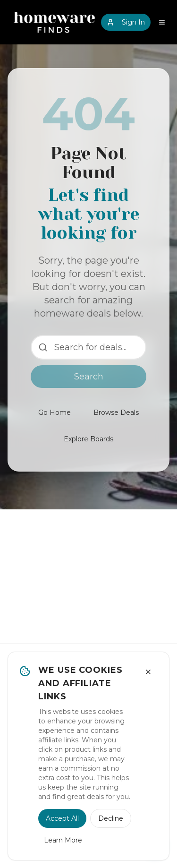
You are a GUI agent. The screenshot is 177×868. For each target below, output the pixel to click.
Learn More (63, 840)
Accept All (62, 818)
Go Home (55, 413)
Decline (111, 818)
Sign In (126, 22)
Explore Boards (88, 439)
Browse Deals (116, 413)
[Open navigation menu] (162, 22)
